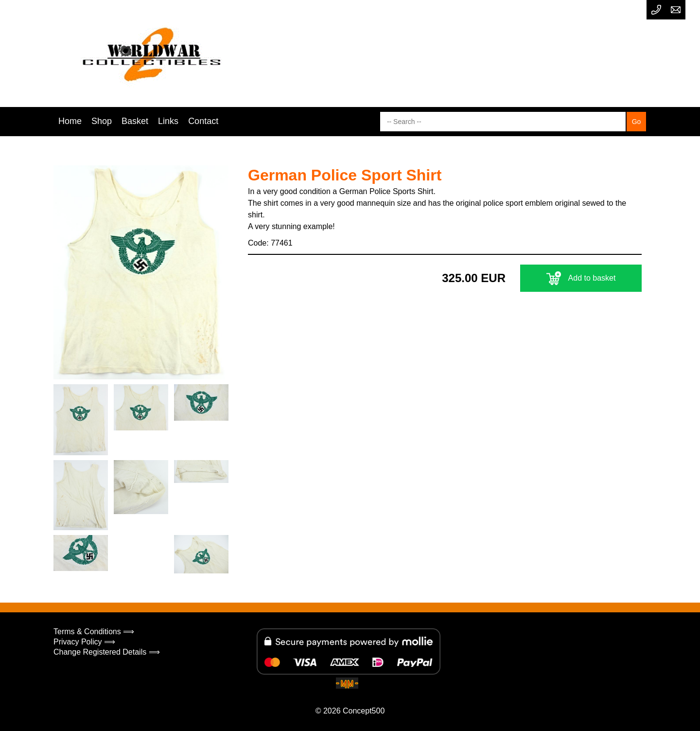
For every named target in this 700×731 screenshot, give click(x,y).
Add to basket (581, 278)
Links (168, 121)
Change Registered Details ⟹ (107, 652)
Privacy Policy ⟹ (84, 642)
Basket (135, 121)
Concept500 (364, 711)
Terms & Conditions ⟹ (94, 632)
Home (70, 121)
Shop (102, 121)
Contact (203, 121)
